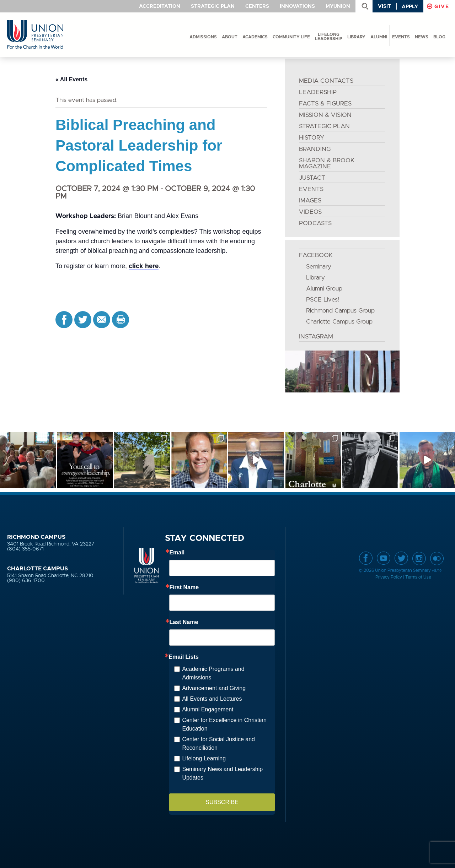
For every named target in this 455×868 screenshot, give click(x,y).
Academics (255, 37)
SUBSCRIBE (222, 802)
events (401, 37)
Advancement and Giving (214, 688)
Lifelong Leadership (329, 37)
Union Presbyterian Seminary (35, 35)
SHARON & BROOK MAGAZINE (327, 163)
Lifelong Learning (204, 758)
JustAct (312, 178)
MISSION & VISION (325, 115)
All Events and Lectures (212, 699)
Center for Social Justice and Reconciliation (218, 744)
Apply (410, 7)
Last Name (184, 622)
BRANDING (315, 149)
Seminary (319, 267)
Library (356, 37)
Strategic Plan (213, 6)
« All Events (71, 79)
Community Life (291, 37)
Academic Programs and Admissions (213, 673)
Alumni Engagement (208, 709)
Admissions (203, 37)
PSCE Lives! (323, 300)
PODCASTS (315, 223)
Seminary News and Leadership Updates (222, 773)
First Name (184, 587)
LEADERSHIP (318, 92)
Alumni (379, 37)
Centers (257, 6)
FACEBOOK (316, 255)
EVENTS (311, 189)
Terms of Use (418, 577)
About (230, 37)
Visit (384, 6)
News (422, 37)
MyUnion (338, 6)
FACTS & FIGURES (325, 104)
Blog (439, 37)
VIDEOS (310, 212)
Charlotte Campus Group (339, 322)
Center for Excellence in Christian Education (224, 724)
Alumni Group (324, 289)
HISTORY (312, 138)
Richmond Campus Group (340, 311)
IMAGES (310, 200)
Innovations (297, 6)
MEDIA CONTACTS (326, 81)
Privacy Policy (389, 577)
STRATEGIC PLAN (324, 126)
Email (177, 553)
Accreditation (160, 6)
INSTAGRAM (316, 337)
